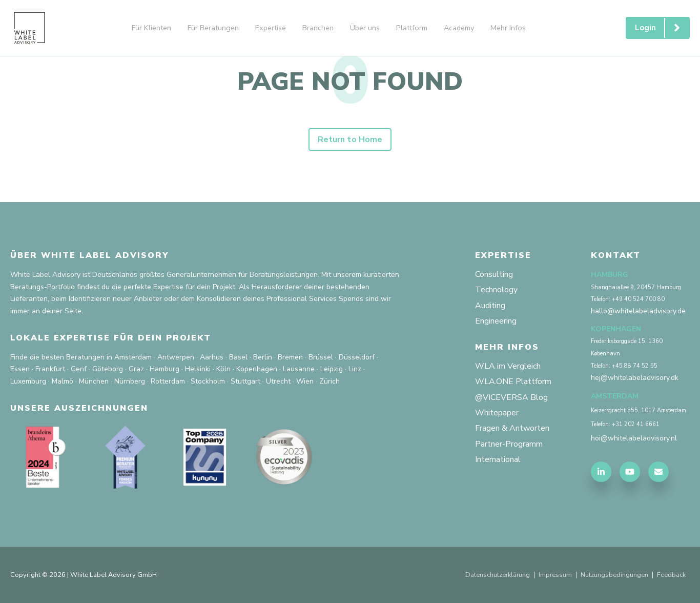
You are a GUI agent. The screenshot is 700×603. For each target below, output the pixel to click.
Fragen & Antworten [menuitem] (512, 429)
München (94, 381)
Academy (459, 28)
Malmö (63, 381)
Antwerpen (176, 357)
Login (662, 28)
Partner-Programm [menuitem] (509, 444)
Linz (355, 369)
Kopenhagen (257, 369)
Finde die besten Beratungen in (61, 357)
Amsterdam (133, 357)
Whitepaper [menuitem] (497, 413)
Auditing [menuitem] (490, 306)
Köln (223, 369)
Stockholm (208, 381)
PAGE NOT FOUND (350, 82)
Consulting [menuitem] (494, 274)
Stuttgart (245, 381)
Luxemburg (28, 381)
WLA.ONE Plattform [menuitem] (513, 382)
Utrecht (278, 381)
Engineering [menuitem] (496, 321)
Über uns (365, 28)
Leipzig (332, 369)
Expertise (271, 28)
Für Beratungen (213, 28)
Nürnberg (130, 381)
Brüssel (321, 357)
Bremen (290, 357)
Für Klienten (151, 28)
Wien (305, 381)
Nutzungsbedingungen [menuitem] (614, 575)
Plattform (412, 28)
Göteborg (108, 369)
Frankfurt (50, 369)
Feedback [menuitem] (671, 575)
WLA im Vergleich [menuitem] (508, 366)
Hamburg (164, 369)
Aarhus (212, 357)
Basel (238, 357)
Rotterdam (168, 381)
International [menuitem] (498, 459)
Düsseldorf (357, 357)
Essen (20, 369)
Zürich (330, 381)
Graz (136, 369)
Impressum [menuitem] (555, 575)
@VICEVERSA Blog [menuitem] (511, 397)
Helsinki (198, 369)
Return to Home (350, 139)
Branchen (318, 28)
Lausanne (299, 369)
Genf (79, 369)
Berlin (263, 357)
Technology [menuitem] (496, 290)
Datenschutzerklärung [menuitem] (497, 575)
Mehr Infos (508, 28)
